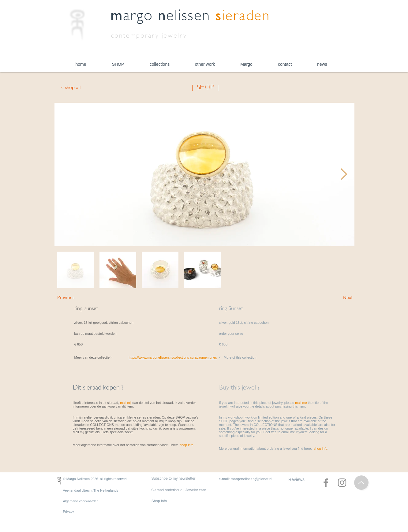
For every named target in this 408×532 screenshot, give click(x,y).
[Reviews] (297, 480)
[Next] (337, 297)
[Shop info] (159, 501)
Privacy (69, 512)
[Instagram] (342, 483)
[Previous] (77, 297)
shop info (187, 445)
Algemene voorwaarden (81, 501)
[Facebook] (326, 483)
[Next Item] (344, 174)
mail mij (126, 403)
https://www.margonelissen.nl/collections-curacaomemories (173, 357)
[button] (118, 64)
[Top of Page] (361, 483)
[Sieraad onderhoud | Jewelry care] (179, 490)
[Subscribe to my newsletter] (174, 479)
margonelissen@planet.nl (252, 479)
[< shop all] (81, 87)
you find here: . (310, 449)
